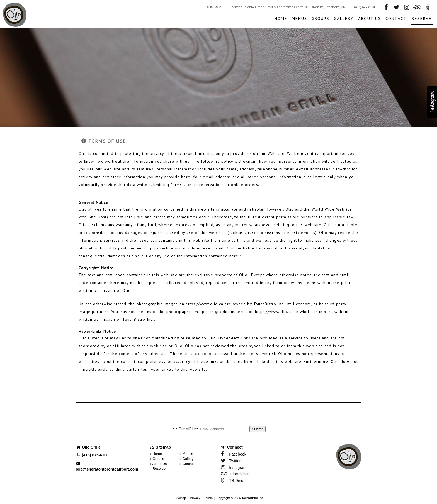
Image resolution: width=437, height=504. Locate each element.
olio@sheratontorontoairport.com (107, 466)
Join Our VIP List (185, 429)
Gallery (344, 19)
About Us (370, 19)
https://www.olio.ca (204, 304)
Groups (321, 19)
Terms (208, 498)
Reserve (422, 19)
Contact (396, 19)
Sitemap (180, 498)
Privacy (195, 498)
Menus (299, 19)
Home (281, 19)
